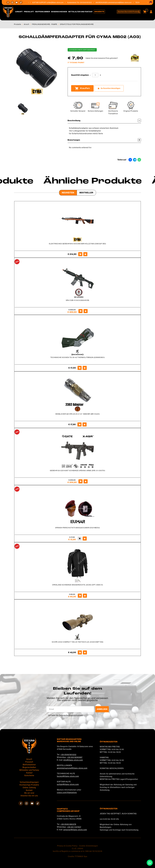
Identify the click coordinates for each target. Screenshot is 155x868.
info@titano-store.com (73, 760)
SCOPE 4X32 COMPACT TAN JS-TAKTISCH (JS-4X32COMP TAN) (78, 642)
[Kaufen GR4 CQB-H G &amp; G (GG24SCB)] (80, 311)
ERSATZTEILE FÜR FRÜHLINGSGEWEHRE (77, 24)
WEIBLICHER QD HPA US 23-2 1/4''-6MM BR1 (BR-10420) (78, 414)
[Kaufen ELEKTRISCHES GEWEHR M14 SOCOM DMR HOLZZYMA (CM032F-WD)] (80, 254)
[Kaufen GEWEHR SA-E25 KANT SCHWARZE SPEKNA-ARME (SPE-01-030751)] (80, 481)
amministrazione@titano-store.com (122, 2)
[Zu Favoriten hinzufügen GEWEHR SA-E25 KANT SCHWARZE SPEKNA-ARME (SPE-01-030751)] (86, 481)
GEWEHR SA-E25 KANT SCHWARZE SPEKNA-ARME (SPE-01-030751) (77, 471)
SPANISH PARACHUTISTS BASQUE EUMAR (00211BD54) (77, 528)
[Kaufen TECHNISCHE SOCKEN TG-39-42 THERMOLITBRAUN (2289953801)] (80, 368)
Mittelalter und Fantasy (80, 12)
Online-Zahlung (29, 788)
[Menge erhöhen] (100, 75)
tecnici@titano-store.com (68, 776)
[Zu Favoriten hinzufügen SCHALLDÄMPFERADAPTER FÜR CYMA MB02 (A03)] (109, 88)
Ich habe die (65, 715)
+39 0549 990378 (68, 824)
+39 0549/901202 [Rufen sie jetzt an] (87, 2)
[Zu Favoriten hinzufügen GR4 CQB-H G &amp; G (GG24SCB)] (86, 311)
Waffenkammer (43, 12)
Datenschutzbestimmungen (71, 715)
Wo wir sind (29, 793)
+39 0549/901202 (68, 755)
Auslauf (29, 773)
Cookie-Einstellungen (89, 846)
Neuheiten (68, 193)
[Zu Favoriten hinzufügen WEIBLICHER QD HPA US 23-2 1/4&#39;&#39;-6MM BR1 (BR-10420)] (85, 424)
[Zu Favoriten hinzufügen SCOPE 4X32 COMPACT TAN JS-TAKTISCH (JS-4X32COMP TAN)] (85, 652)
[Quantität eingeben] (95, 75)
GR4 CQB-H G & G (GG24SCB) (77, 300)
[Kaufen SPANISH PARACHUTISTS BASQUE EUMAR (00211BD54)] (80, 539)
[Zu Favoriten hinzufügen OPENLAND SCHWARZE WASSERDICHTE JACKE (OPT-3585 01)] (85, 596)
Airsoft (19, 12)
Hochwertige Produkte (29, 785)
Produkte (17, 24)
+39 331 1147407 (74, 827)
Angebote (99, 12)
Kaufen (82, 88)
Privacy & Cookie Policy (67, 846)
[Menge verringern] (90, 75)
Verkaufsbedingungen (29, 782)
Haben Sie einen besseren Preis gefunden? (102, 58)
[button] (151, 2)
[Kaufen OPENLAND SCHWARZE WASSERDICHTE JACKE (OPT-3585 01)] (80, 596)
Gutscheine (29, 775)
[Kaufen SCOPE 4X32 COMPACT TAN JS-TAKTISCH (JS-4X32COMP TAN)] (80, 652)
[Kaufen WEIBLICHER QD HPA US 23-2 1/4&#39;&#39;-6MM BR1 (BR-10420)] (79, 424)
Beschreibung (104, 121)
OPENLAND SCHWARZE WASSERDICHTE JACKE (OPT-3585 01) (78, 585)
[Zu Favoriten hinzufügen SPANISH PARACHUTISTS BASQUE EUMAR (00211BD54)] (85, 539)
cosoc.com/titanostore (67, 793)
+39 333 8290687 (75, 757)
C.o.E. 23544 (77, 849)
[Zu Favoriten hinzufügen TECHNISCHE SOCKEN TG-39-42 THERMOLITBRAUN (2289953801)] (85, 368)
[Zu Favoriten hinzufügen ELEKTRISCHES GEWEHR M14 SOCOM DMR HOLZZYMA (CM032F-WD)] (85, 254)
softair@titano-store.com (57, 2)
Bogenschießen (59, 12)
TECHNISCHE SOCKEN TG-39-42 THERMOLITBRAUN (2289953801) (77, 357)
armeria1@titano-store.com (75, 830)
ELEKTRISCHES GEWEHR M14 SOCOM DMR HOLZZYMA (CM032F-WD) (77, 244)
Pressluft (29, 12)
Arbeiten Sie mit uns (29, 796)
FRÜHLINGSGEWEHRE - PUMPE (45, 24)
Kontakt (29, 790)
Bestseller (86, 193)
